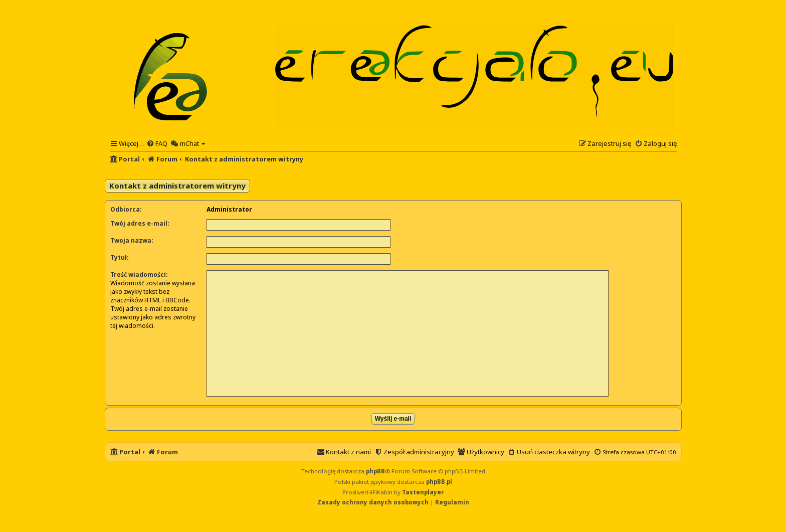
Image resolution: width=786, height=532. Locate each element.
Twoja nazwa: (132, 240)
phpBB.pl (439, 482)
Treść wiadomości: (139, 275)
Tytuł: (120, 257)
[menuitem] (157, 143)
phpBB (375, 471)
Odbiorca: (126, 209)
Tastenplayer (423, 492)
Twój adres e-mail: (140, 223)
